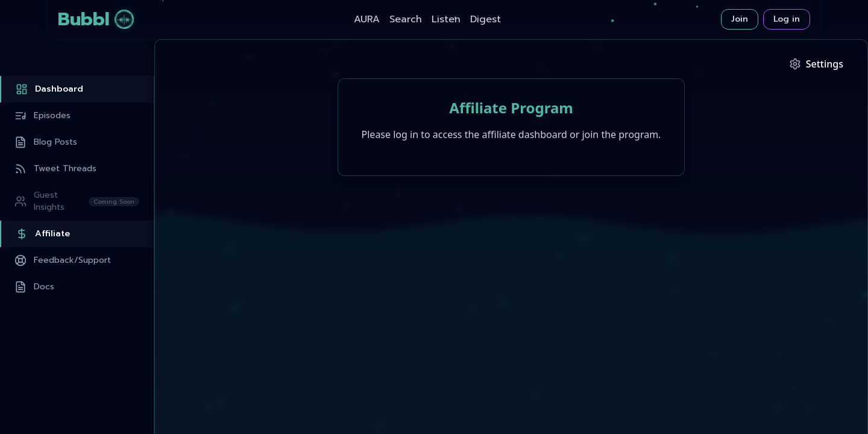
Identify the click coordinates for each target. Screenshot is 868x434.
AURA (367, 19)
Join (740, 19)
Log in (787, 19)
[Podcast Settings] (816, 64)
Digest (486, 19)
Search (406, 19)
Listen (446, 19)
